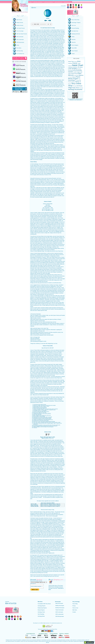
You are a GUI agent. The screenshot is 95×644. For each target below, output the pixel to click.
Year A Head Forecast (73, 74)
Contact (74, 612)
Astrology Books (41, 616)
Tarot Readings (41, 614)
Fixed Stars (76, 75)
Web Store (75, 610)
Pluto (79, 79)
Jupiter (79, 63)
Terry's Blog (75, 604)
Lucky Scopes (77, 72)
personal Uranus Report (55, 77)
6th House (79, 69)
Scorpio (78, 80)
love (56, 110)
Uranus (36, 60)
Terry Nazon (20, 6)
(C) (40, 623)
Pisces (78, 77)
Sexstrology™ (72, 80)
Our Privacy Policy (54, 629)
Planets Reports (41, 610)
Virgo (70, 88)
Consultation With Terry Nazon (44, 604)
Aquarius (70, 63)
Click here (57, 576)
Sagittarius (73, 82)
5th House (81, 88)
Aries (79, 61)
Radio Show (76, 88)
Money (77, 82)
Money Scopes (73, 79)
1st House (70, 77)
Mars (80, 73)
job (34, 520)
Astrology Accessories (75, 89)
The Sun (75, 86)
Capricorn (70, 66)
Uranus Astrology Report (45, 576)
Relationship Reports (42, 608)
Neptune (81, 75)
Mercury (71, 75)
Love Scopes (73, 69)
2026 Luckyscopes (59, 614)
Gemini (71, 72)
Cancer (75, 63)
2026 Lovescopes (59, 612)
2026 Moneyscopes (60, 616)
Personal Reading (72, 70)
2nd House (79, 86)
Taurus (76, 62)
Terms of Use (75, 608)
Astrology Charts (41, 612)
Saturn (34, 188)
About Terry (71, 61)
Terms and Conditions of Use (43, 629)
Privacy (74, 606)
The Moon (80, 67)
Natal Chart (78, 65)
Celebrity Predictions (73, 67)
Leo (81, 72)
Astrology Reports (42, 606)
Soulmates (79, 70)
